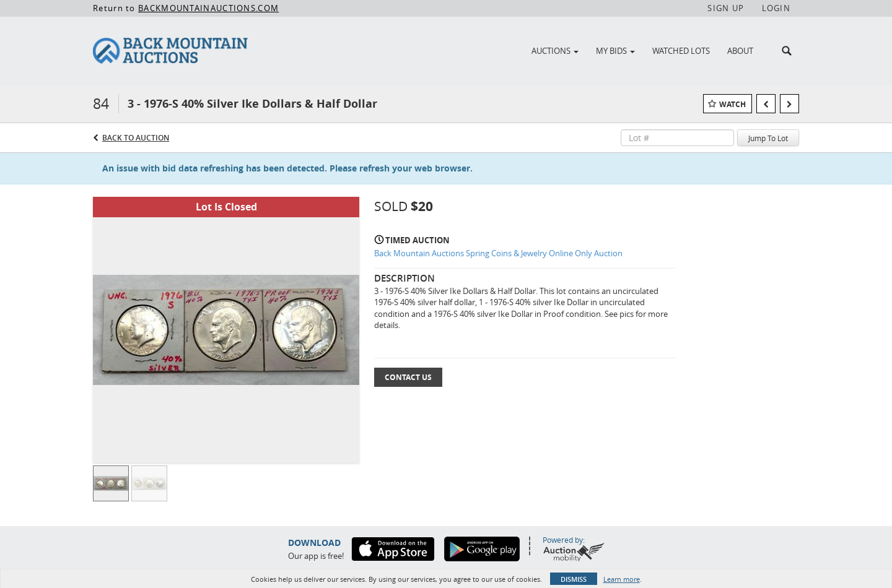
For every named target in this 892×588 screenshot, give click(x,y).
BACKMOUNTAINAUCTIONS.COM (208, 8)
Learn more (622, 579)
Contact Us (408, 377)
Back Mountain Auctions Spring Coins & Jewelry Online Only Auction (498, 253)
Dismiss (574, 579)
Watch (732, 104)
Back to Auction (136, 138)
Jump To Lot (768, 138)
